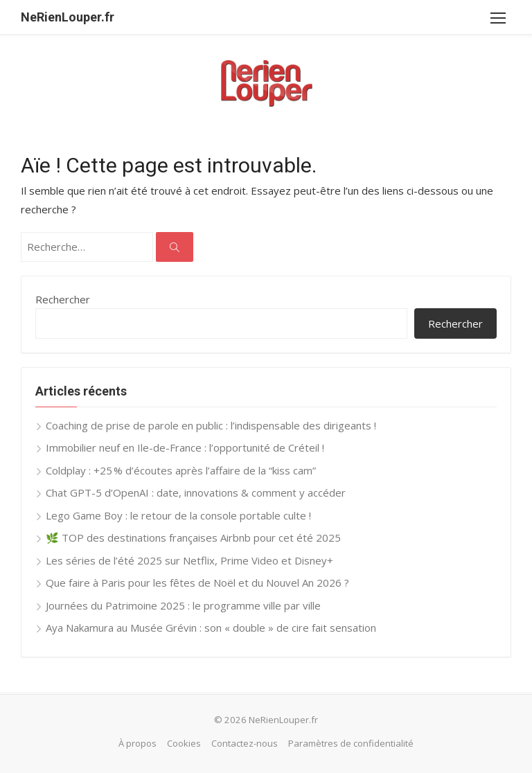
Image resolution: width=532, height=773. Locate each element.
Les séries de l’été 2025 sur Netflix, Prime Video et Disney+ (189, 560)
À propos (138, 743)
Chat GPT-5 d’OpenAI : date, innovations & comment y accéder (196, 492)
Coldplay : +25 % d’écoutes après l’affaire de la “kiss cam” (181, 470)
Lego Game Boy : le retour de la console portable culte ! (178, 515)
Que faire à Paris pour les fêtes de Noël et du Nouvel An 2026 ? (197, 583)
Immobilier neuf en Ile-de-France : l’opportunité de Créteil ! (185, 447)
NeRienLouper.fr (68, 17)
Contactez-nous (245, 743)
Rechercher (63, 299)
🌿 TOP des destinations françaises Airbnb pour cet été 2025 (193, 537)
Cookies (184, 743)
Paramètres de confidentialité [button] (351, 743)
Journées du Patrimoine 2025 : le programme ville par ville (183, 605)
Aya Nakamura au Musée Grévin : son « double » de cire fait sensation (211, 628)
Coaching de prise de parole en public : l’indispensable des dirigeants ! (211, 425)
